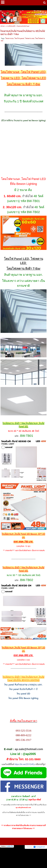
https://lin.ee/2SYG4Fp (25, 764)
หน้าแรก (3, 26)
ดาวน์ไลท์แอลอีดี (11, 26)
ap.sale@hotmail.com (29, 749)
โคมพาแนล (9, 38)
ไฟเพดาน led (30, 38)
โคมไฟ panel (19, 38)
